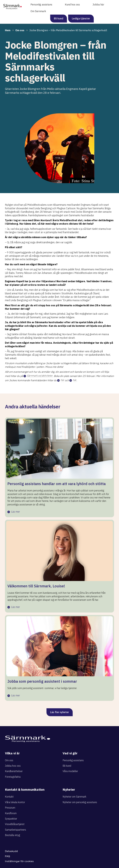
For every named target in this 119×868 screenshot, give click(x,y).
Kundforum (11, 813)
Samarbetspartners (15, 830)
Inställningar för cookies (19, 861)
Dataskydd (11, 851)
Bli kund (59, 18)
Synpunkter (11, 819)
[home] (12, 5)
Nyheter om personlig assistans (80, 802)
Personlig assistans (73, 760)
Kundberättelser (14, 771)
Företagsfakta (13, 777)
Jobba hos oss (13, 766)
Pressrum (10, 808)
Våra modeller (70, 771)
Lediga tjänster (81, 18)
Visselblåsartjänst (15, 824)
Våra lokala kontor (15, 802)
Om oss (9, 760)
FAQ (7, 856)
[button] (44, 5)
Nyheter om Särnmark (74, 797)
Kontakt (9, 797)
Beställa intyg (12, 835)
